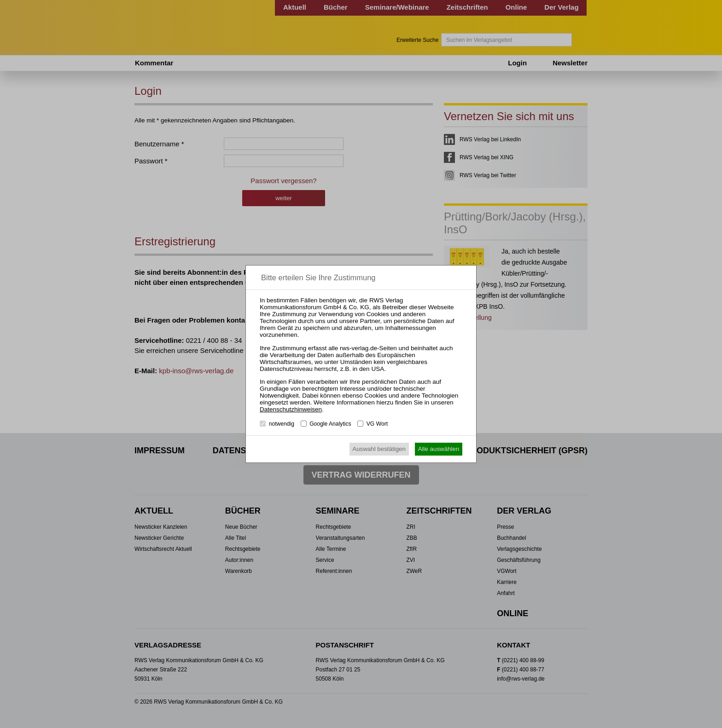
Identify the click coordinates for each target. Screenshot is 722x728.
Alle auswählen (439, 449)
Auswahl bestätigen (379, 449)
